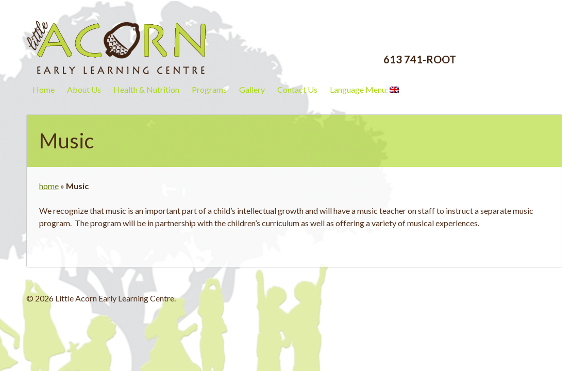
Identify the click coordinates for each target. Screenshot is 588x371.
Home (44, 89)
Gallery (252, 89)
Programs (209, 89)
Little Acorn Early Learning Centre (116, 39)
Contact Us (297, 89)
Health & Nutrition (146, 89)
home (49, 186)
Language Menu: (364, 89)
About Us (84, 89)
